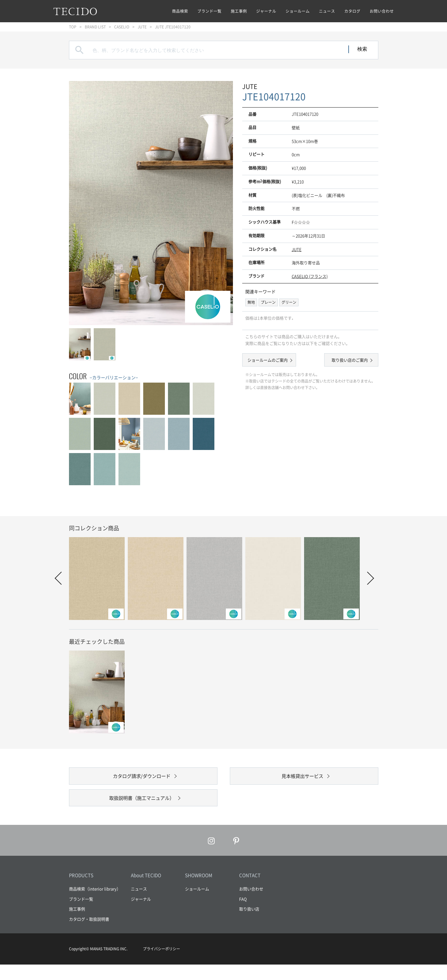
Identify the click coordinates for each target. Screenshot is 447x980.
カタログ (352, 11)
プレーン (268, 302)
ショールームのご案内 (273, 361)
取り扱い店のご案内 (344, 361)
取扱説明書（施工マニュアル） (142, 809)
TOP (73, 27)
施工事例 (239, 11)
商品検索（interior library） (95, 904)
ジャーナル (266, 11)
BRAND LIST (95, 27)
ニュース (327, 11)
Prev (61, 578)
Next (367, 578)
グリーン (289, 302)
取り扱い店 (249, 924)
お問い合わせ (382, 11)
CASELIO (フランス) (310, 276)
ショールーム (298, 11)
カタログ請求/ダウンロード (142, 780)
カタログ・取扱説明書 (89, 934)
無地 (251, 302)
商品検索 (180, 11)
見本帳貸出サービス (303, 780)
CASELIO (122, 27)
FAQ (243, 914)
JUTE (142, 27)
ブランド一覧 (209, 11)
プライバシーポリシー (161, 964)
